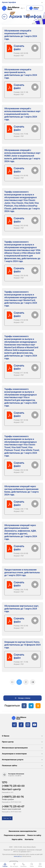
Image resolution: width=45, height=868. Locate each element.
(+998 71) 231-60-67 (13, 806)
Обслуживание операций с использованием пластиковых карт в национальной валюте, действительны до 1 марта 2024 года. (22, 114)
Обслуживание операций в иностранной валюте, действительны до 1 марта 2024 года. (21, 74)
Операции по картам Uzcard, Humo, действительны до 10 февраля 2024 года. (22, 645)
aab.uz (11, 8)
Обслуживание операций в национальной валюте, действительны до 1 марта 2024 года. (21, 35)
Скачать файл (19, 48)
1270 (4, 782)
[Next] (33, 682)
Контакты (29, 839)
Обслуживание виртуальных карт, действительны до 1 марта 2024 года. (22, 609)
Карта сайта (17, 839)
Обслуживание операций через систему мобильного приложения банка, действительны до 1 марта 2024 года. (21, 490)
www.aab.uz (18, 856)
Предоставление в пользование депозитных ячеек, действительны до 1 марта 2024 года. (22, 572)
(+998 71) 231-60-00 (13, 786)
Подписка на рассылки (14, 835)
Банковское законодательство (22, 831)
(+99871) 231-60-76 (13, 797)
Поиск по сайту (34, 835)
